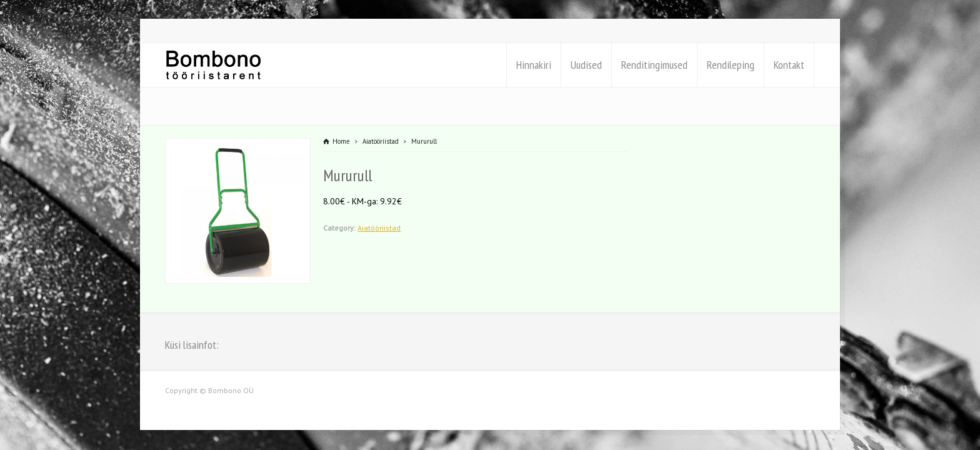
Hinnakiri (534, 65)
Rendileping (731, 65)
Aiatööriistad (379, 228)
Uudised (586, 65)
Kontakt (789, 65)
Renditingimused (654, 65)
